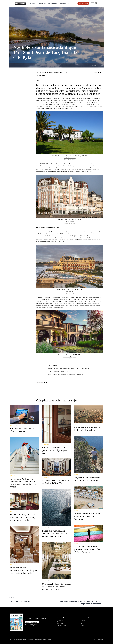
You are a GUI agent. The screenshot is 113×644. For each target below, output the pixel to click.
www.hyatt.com (70, 291)
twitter (83, 622)
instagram (84, 624)
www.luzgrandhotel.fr (70, 221)
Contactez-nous (41, 639)
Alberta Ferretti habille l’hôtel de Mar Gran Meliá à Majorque (88, 516)
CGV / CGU (20, 639)
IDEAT (95, 639)
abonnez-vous (83, 3)
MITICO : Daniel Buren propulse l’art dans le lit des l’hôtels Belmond (87, 549)
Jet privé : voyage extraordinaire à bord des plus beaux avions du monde (23, 570)
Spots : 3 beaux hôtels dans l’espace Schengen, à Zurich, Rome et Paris (66, 375)
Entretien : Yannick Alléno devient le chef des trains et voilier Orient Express (55, 534)
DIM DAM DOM (100, 639)
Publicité (36, 639)
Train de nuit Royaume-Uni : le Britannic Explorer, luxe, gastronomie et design (23, 517)
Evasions (42, 3)
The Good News (65, 3)
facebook (84, 620)
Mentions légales (13, 639)
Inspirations (53, 3)
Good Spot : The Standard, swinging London (59, 372)
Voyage (16, 42)
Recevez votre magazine (32, 622)
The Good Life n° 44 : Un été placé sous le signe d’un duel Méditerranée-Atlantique (68, 368)
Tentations (33, 3)
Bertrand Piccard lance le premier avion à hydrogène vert (54, 450)
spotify (83, 625)
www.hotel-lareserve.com (70, 158)
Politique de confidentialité (28, 639)
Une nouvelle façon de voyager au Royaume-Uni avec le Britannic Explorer (56, 587)
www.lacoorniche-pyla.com (70, 357)
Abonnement (48, 639)
